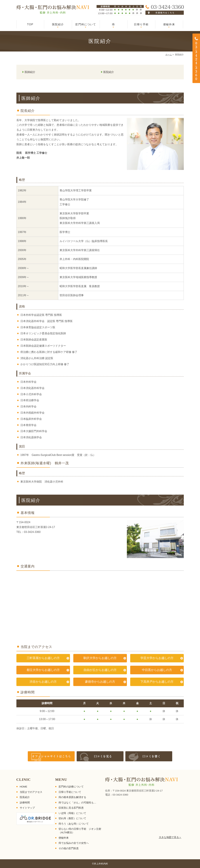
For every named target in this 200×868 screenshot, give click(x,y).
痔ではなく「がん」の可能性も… (77, 803)
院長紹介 (25, 797)
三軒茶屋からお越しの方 (43, 658)
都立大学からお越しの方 (43, 670)
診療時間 (25, 803)
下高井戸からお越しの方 (157, 682)
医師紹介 (30, 72)
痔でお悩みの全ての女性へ (74, 843)
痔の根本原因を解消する (72, 797)
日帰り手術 (141, 24)
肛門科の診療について (71, 787)
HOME (24, 787)
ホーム (169, 55)
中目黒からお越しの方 (157, 670)
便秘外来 (169, 24)
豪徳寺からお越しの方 (100, 682)
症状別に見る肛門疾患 (71, 808)
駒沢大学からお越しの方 (100, 658)
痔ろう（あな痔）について (74, 824)
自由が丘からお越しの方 (100, 670)
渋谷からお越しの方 (43, 682)
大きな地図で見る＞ (170, 837)
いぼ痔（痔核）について (72, 813)
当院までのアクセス (31, 792)
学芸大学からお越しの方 (157, 658)
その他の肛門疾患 (69, 848)
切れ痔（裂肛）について (72, 818)
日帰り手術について (70, 792)
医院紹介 (58, 24)
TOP (30, 24)
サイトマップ (27, 808)
